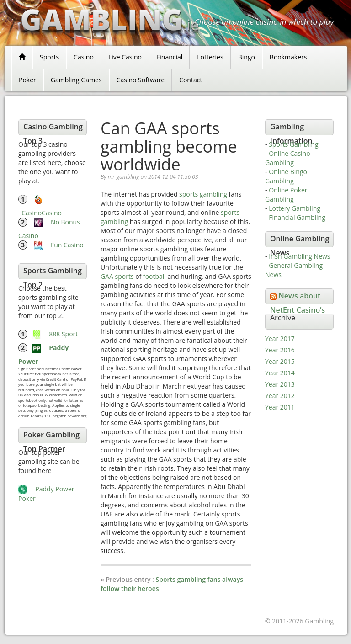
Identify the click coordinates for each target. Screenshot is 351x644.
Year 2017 (280, 338)
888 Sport (63, 334)
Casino (84, 57)
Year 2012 (280, 396)
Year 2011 (280, 407)
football (154, 276)
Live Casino (125, 57)
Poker (27, 80)
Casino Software (141, 80)
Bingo (247, 57)
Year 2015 (280, 361)
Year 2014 (280, 373)
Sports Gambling (293, 144)
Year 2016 (280, 350)
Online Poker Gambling (286, 194)
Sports (49, 57)
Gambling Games (76, 80)
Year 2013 (280, 384)
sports (189, 194)
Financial (169, 57)
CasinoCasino (42, 213)
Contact (191, 80)
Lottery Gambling (295, 208)
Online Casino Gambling (288, 158)
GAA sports (117, 276)
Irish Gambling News (299, 256)
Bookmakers (288, 57)
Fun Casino (67, 245)
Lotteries (210, 57)
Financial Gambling (297, 217)
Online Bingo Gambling (286, 176)
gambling (213, 194)
